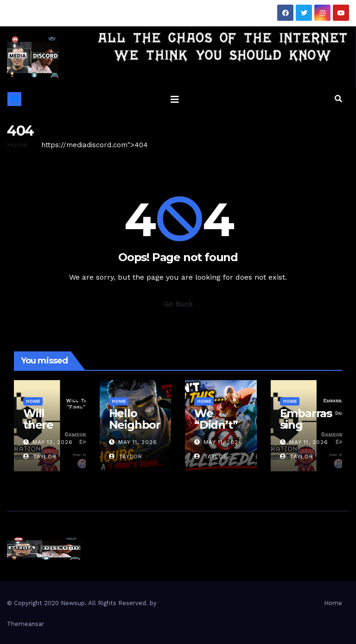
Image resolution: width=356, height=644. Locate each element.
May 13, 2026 (53, 442)
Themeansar (25, 624)
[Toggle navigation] (175, 99)
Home (17, 145)
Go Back (178, 304)
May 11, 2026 (138, 442)
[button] (338, 99)
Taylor (40, 456)
